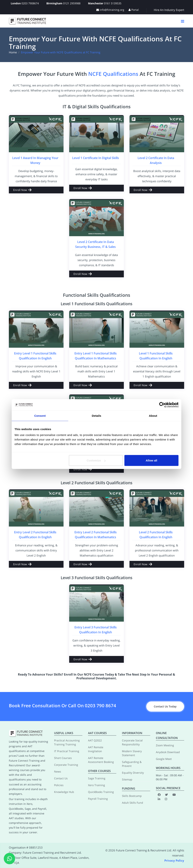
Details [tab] (96, 416)
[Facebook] (159, 795)
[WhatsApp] (9, 859)
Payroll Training (98, 799)
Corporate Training (66, 765)
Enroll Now (20, 190)
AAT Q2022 (95, 740)
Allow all (151, 460)
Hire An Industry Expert (169, 10)
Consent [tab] (40, 416)
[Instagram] (166, 799)
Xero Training (96, 785)
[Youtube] (174, 795)
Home (13, 52)
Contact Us (61, 778)
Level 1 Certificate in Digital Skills (96, 158)
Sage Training (97, 778)
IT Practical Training (67, 751)
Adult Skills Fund (132, 803)
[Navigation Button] (183, 21)
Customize (96, 460)
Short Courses (63, 758)
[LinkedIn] (159, 799)
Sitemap (127, 779)
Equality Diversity (133, 773)
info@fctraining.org (110, 10)
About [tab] (153, 416)
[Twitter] (167, 795)
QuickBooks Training (101, 792)
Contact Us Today (165, 706)
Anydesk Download (168, 752)
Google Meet (164, 759)
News (58, 772)
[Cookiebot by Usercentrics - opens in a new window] (162, 405)
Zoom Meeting (165, 745)
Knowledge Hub (64, 792)
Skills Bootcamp (132, 796)
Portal (134, 10)
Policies (59, 785)
